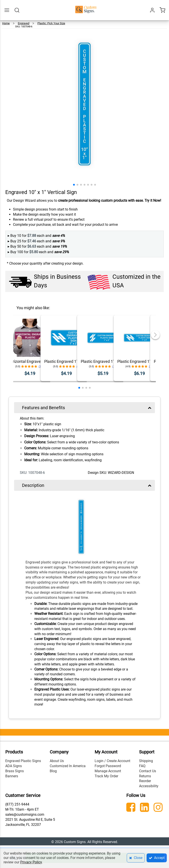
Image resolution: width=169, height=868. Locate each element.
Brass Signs (15, 771)
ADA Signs (14, 766)
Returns (145, 776)
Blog (53, 771)
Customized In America (68, 766)
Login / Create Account (112, 761)
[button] (74, 185)
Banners (12, 776)
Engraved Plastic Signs (23, 761)
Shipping (146, 761)
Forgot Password (108, 766)
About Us (57, 761)
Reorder (145, 781)
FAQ (142, 766)
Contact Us (148, 771)
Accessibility (149, 786)
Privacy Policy (31, 862)
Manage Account (108, 771)
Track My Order (106, 776)
